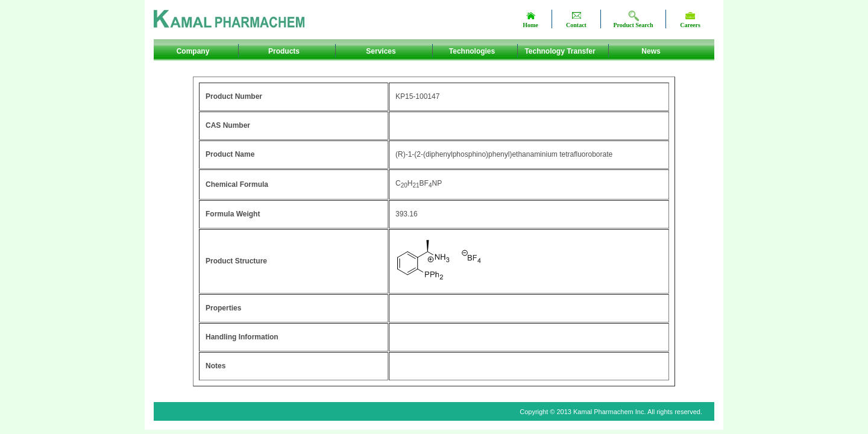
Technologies (472, 51)
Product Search (633, 25)
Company (193, 51)
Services (381, 51)
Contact (576, 25)
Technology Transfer (560, 51)
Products (284, 51)
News (651, 51)
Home (530, 25)
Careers (690, 25)
